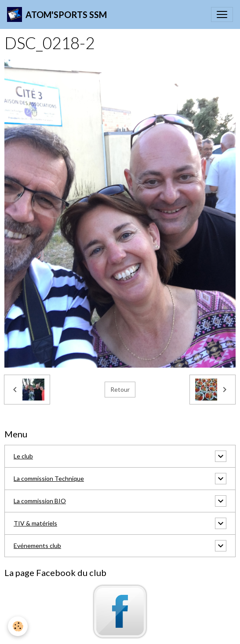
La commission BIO (40, 501)
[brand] (57, 14)
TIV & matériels (35, 523)
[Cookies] (18, 626)
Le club (23, 456)
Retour (120, 389)
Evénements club (37, 546)
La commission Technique (49, 478)
